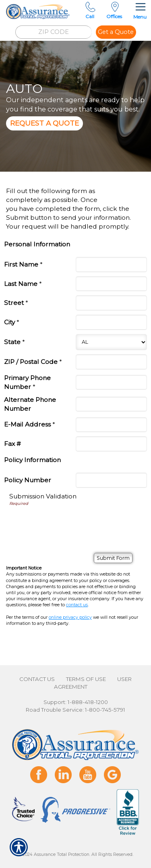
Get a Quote (116, 32)
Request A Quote (44, 123)
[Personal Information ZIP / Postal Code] (112, 362)
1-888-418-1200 (88, 702)
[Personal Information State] (112, 342)
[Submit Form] (113, 558)
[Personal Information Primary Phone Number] (112, 383)
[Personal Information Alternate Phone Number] (112, 404)
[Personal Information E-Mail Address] (112, 425)
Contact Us (37, 679)
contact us (77, 605)
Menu (140, 10)
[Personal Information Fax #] (112, 444)
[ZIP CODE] (54, 32)
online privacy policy (70, 617)
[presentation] (70, 563)
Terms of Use (86, 679)
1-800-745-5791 (105, 710)
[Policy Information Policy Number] (112, 480)
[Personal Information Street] (112, 303)
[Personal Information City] (112, 322)
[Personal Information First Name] (112, 265)
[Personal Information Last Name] (112, 284)
